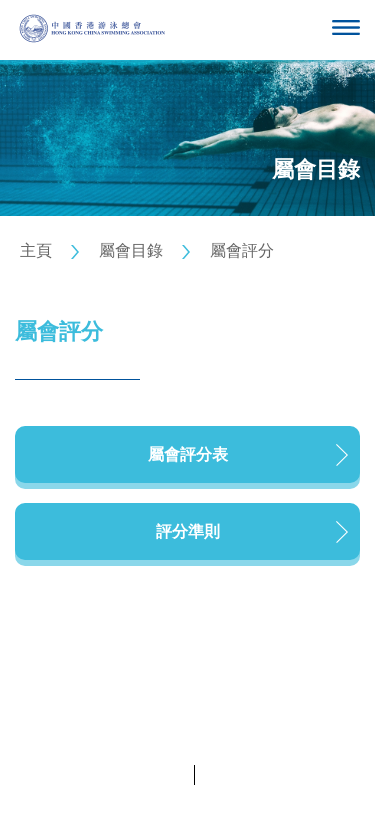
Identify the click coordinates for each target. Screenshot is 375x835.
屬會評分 (242, 250)
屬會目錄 (131, 250)
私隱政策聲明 (145, 774)
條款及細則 (236, 774)
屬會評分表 (188, 454)
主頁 (36, 250)
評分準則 (188, 531)
